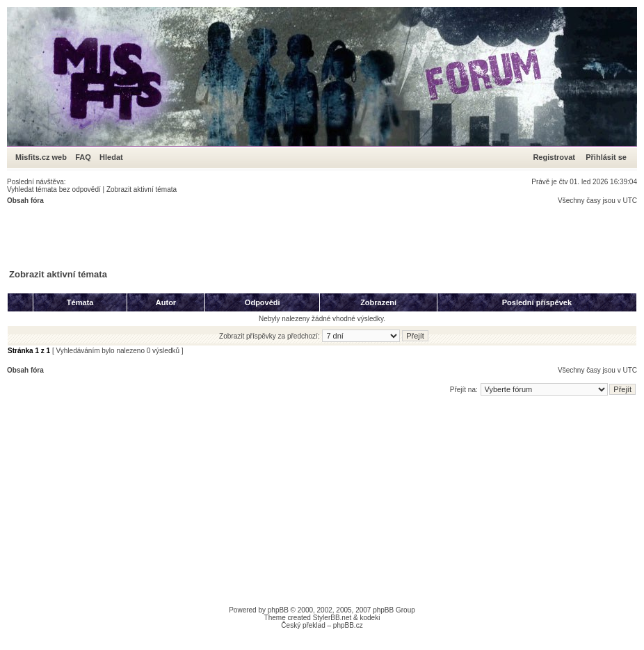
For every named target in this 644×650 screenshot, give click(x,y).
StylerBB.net (332, 618)
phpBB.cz (348, 625)
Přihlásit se (606, 157)
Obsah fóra (25, 201)
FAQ (83, 157)
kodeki (370, 618)
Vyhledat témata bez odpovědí (54, 189)
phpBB (278, 610)
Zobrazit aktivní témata (142, 189)
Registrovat (554, 157)
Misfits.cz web (44, 157)
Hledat (111, 157)
